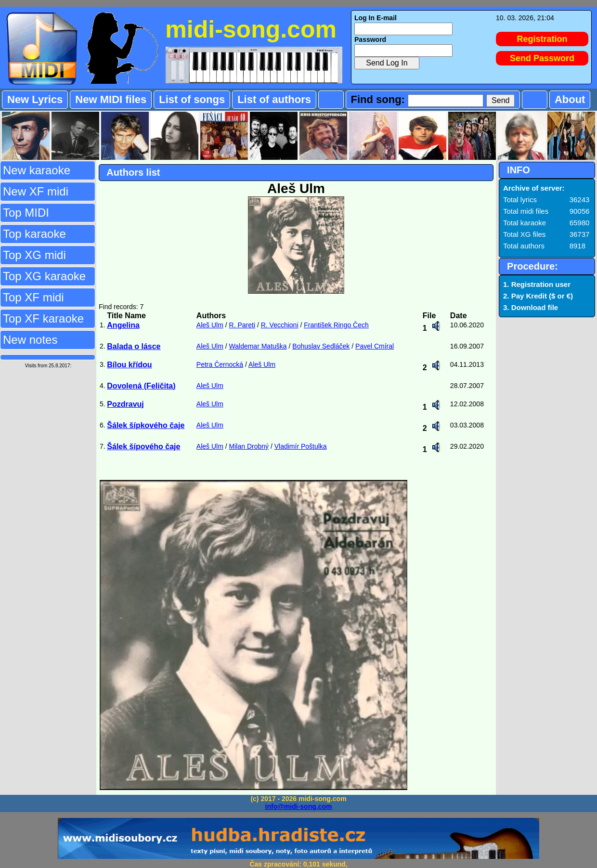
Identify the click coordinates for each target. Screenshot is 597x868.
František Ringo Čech (336, 325)
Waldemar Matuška (258, 346)
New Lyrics (35, 99)
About (570, 99)
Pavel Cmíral (375, 346)
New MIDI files (111, 99)
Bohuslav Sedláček (321, 346)
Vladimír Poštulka (301, 446)
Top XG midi (34, 255)
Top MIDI (26, 213)
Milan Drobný (249, 446)
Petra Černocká (220, 364)
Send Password (542, 58)
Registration (542, 39)
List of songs (192, 99)
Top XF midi (33, 297)
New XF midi (36, 191)
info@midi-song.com (299, 806)
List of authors (274, 99)
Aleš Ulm (210, 325)
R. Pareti (242, 325)
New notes (30, 340)
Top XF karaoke (43, 318)
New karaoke (37, 170)
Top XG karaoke (44, 276)
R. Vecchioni (280, 325)
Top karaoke (34, 234)
